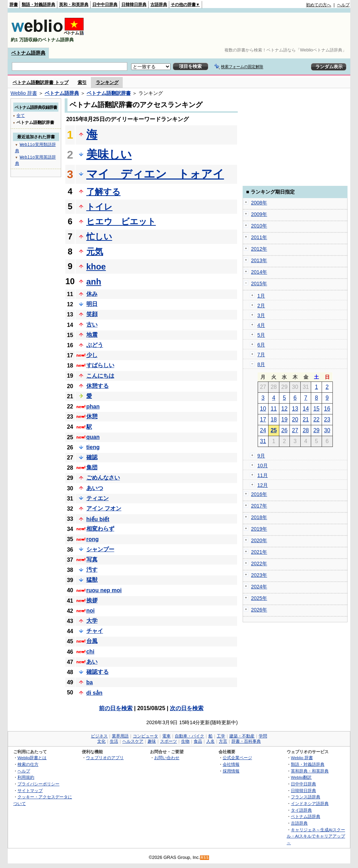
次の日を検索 (187, 708)
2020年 (259, 540)
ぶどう (95, 345)
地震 (92, 335)
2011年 (259, 237)
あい (92, 662)
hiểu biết (98, 519)
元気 (95, 251)
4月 (261, 325)
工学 (221, 736)
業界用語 (120, 736)
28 (306, 430)
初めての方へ (318, 5)
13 (295, 409)
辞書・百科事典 (246, 741)
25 (274, 430)
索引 (82, 82)
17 (263, 419)
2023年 (259, 575)
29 (316, 430)
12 (285, 409)
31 (263, 441)
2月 (261, 306)
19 (285, 419)
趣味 (152, 741)
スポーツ (169, 741)
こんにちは (100, 376)
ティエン (98, 498)
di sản (94, 693)
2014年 (259, 272)
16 (327, 409)
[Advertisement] (222, 30)
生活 (114, 741)
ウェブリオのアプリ (105, 758)
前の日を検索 (116, 708)
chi (90, 652)
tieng (93, 447)
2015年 (259, 283)
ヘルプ (343, 5)
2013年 (259, 260)
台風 (92, 641)
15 (316, 409)
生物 (185, 741)
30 (327, 430)
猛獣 (92, 580)
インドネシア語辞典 (310, 803)
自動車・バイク (189, 736)
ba (90, 682)
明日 (92, 304)
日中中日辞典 (105, 5)
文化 (101, 741)
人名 (210, 741)
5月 (261, 335)
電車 (166, 736)
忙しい (99, 236)
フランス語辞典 (306, 797)
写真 (92, 559)
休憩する (98, 386)
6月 (261, 345)
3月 (261, 315)
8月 (261, 364)
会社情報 (231, 764)
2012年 (259, 249)
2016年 (259, 494)
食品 (198, 741)
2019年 (259, 529)
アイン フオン (104, 508)
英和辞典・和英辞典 (310, 771)
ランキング (107, 82)
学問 (263, 736)
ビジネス (99, 736)
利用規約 (26, 777)
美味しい (109, 154)
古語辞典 (159, 5)
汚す (92, 570)
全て (21, 115)
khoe (96, 267)
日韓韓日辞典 (134, 5)
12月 (263, 485)
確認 (92, 457)
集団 (92, 467)
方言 (223, 741)
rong (93, 539)
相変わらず (100, 529)
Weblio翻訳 (301, 777)
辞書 (14, 5)
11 (274, 409)
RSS (205, 858)
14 (306, 409)
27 (295, 430)
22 (316, 419)
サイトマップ (30, 790)
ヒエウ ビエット (121, 221)
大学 (92, 621)
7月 (261, 355)
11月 (263, 475)
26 (285, 430)
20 (295, 419)
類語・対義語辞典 (38, 5)
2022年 (259, 563)
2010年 (259, 226)
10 (263, 409)
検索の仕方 (28, 764)
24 (263, 430)
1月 (261, 296)
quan (93, 437)
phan (93, 407)
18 (274, 419)
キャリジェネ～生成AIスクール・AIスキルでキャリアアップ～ (316, 836)
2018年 (259, 517)
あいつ (95, 488)
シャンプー (100, 549)
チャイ (95, 631)
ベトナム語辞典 (28, 53)
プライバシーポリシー (38, 784)
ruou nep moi (104, 590)
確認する (98, 672)
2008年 (259, 203)
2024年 (259, 587)
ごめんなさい (103, 478)
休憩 (92, 416)
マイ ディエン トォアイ (155, 174)
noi (91, 611)
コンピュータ (145, 736)
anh (94, 282)
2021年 (259, 552)
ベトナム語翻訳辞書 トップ (41, 82)
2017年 (259, 506)
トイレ (99, 207)
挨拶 (92, 600)
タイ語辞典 (301, 810)
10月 (263, 465)
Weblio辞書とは (32, 758)
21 (306, 419)
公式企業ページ (237, 758)
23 (327, 419)
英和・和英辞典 (74, 5)
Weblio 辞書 (24, 93)
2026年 (259, 610)
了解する (103, 192)
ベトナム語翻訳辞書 (109, 93)
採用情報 (231, 771)
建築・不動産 (242, 736)
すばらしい (100, 365)
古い (92, 325)
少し (92, 355)
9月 (261, 456)
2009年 (259, 214)
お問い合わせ (167, 758)
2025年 (259, 598)
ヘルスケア (133, 741)
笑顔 (92, 314)
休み (92, 294)
